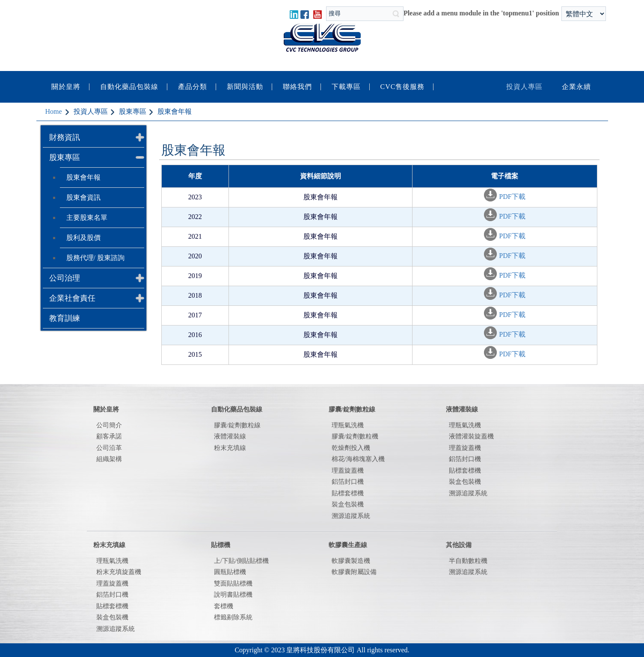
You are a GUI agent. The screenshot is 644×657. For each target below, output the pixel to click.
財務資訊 (65, 137)
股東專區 (65, 157)
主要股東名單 (87, 218)
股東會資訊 (83, 197)
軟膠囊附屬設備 (354, 572)
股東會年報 (83, 177)
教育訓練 (65, 318)
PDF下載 (512, 197)
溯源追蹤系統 (468, 493)
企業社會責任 (72, 298)
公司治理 (65, 278)
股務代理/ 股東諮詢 (95, 258)
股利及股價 (83, 238)
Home (54, 111)
